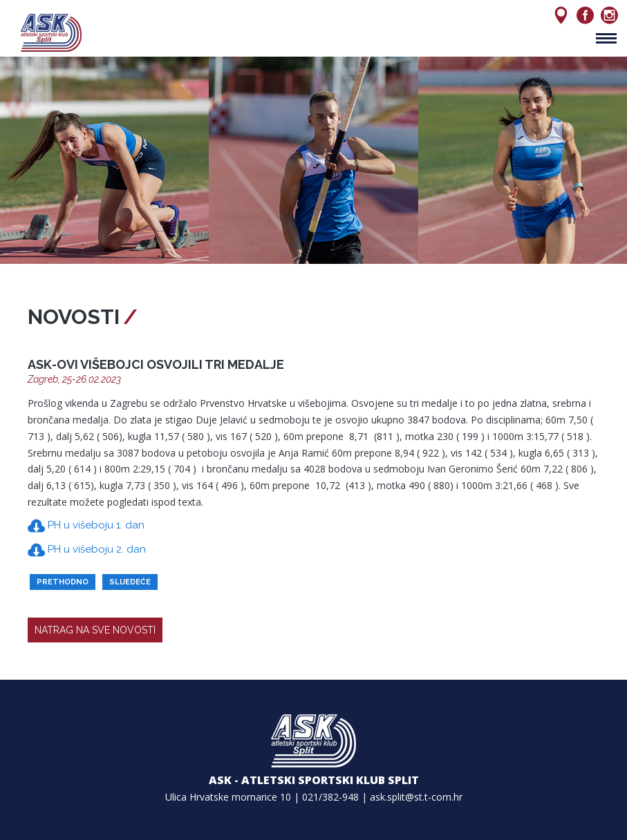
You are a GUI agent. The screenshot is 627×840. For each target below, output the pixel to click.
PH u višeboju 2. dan (87, 550)
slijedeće (130, 582)
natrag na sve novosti (95, 630)
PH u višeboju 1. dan (86, 526)
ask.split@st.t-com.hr (416, 797)
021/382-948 (330, 797)
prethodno (63, 582)
